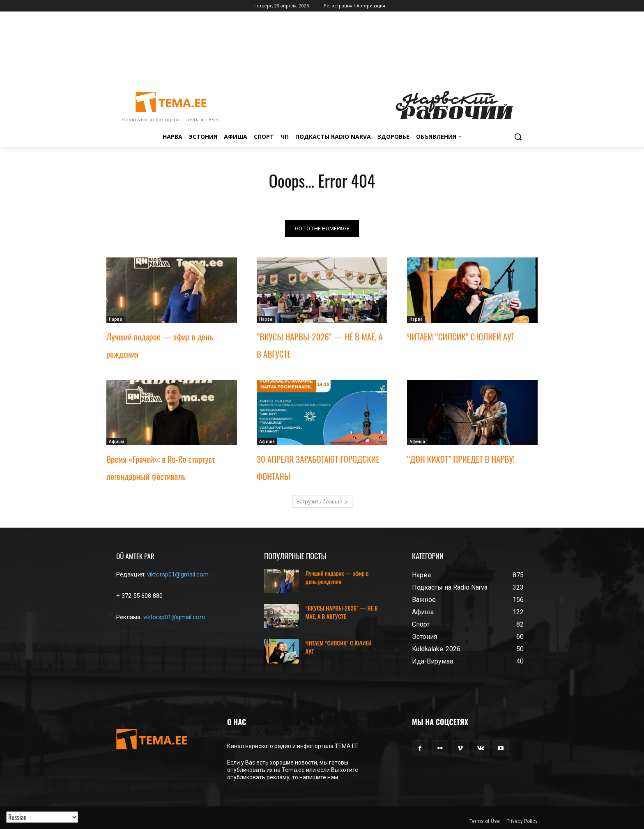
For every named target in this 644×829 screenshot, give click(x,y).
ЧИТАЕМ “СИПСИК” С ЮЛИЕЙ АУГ (461, 336)
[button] (518, 137)
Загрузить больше (322, 502)
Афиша (117, 441)
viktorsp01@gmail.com (178, 574)
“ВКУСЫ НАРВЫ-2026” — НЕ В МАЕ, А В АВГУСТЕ (342, 612)
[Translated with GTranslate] (42, 817)
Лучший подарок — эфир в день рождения (337, 577)
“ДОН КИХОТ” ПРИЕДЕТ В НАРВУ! (461, 459)
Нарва (115, 319)
